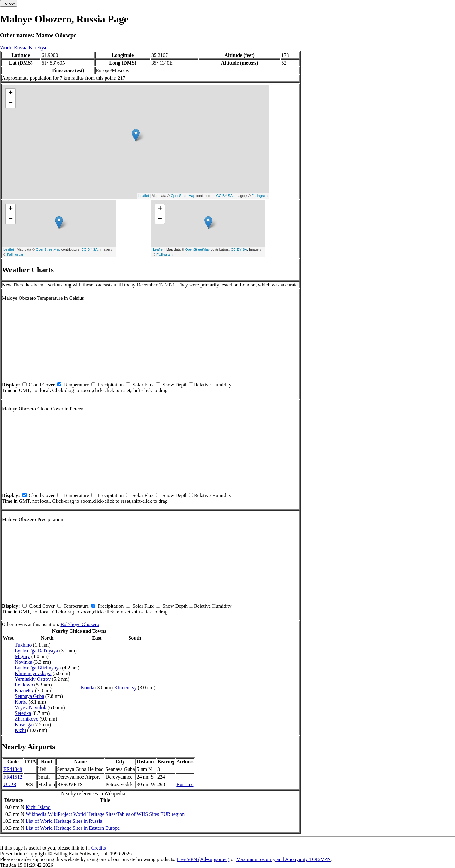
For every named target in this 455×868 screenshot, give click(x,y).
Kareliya (37, 48)
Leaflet (144, 196)
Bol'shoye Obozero (80, 624)
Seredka (23, 713)
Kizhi (21, 730)
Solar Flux (143, 385)
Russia (21, 48)
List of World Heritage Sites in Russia (64, 821)
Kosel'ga (24, 725)
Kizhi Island (38, 807)
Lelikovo (24, 685)
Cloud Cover (42, 385)
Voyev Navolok (31, 708)
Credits (98, 848)
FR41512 (13, 777)
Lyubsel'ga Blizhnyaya (38, 668)
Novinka (24, 662)
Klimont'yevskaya (33, 673)
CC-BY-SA (224, 196)
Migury (22, 656)
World (6, 48)
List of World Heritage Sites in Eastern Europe (73, 828)
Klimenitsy (125, 688)
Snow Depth (175, 385)
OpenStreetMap (183, 196)
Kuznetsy (24, 690)
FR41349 (13, 769)
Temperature (76, 385)
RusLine (185, 784)
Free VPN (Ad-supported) (203, 859)
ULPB (10, 784)
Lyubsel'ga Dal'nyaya (36, 651)
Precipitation (111, 385)
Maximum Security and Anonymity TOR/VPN (284, 859)
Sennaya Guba (30, 696)
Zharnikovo (27, 719)
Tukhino (23, 645)
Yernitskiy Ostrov (33, 679)
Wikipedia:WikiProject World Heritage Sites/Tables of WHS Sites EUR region (105, 814)
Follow (9, 3)
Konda (87, 688)
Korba (21, 702)
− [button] (11, 103)
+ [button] (11, 93)
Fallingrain (260, 196)
